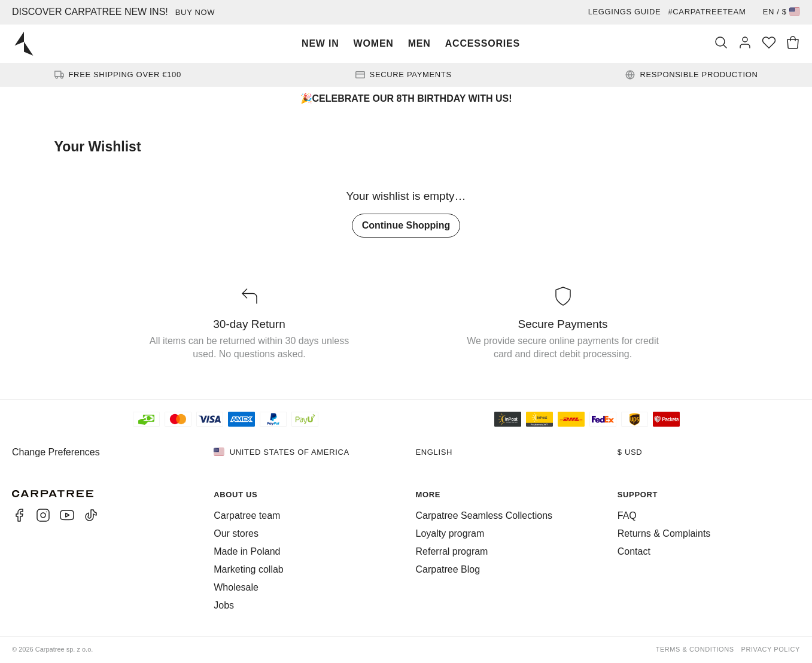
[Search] (721, 44)
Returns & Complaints (664, 533)
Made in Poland (247, 551)
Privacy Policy (771, 649)
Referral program (452, 551)
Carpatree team (247, 516)
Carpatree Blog (448, 569)
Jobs (224, 605)
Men (419, 43)
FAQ (627, 516)
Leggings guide (625, 12)
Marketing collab (249, 569)
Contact (634, 551)
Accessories (483, 43)
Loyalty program (450, 533)
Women (374, 43)
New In (320, 43)
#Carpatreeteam (707, 12)
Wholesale (236, 587)
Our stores (236, 533)
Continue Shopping (406, 225)
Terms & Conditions (695, 649)
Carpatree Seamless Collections (484, 516)
